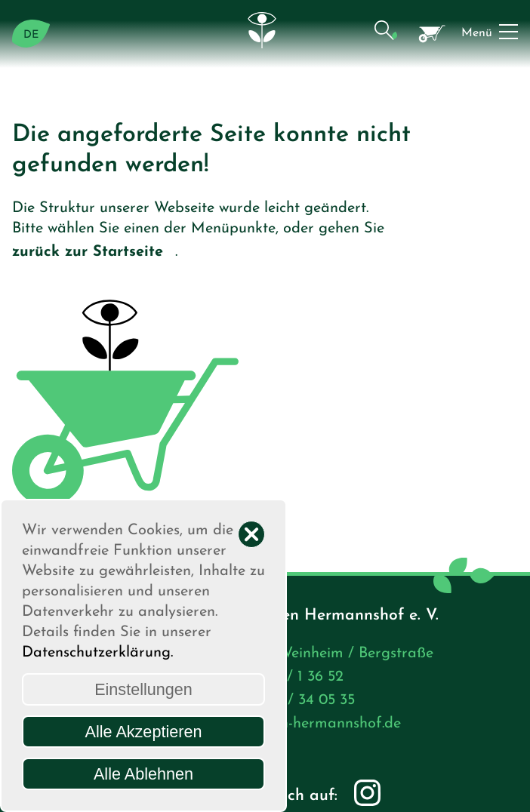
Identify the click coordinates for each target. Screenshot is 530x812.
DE (31, 35)
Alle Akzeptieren (144, 732)
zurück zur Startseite (94, 254)
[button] (385, 34)
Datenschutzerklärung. (97, 653)
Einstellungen (143, 689)
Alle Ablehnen (143, 774)
